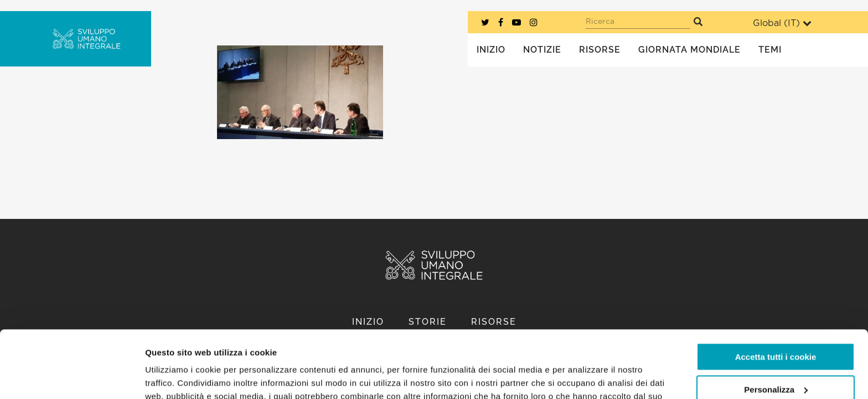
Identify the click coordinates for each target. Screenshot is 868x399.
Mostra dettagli (175, 377)
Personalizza (776, 326)
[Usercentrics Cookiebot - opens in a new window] (72, 377)
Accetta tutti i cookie (776, 294)
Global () (782, 23)
